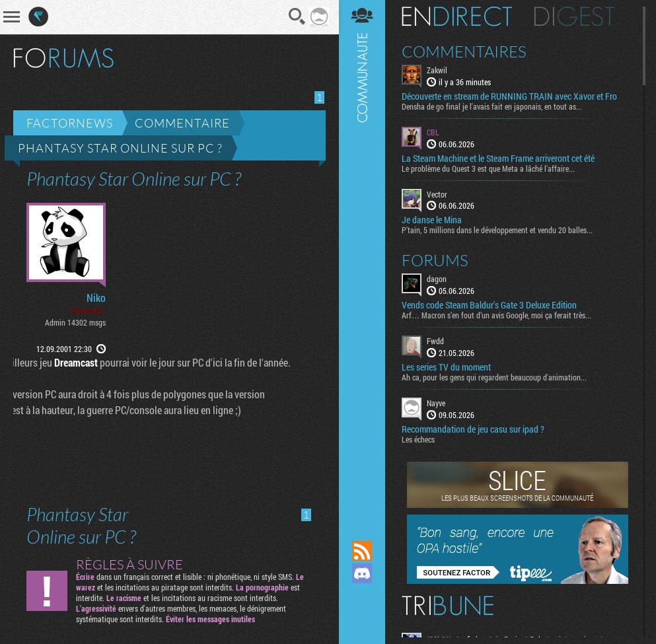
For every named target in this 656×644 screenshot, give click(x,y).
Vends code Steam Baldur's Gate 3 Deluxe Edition (489, 305)
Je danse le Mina (432, 220)
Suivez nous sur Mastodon (362, 596)
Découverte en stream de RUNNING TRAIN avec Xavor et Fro (509, 96)
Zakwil (437, 70)
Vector (437, 194)
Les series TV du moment (446, 367)
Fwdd (435, 341)
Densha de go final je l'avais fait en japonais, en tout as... (492, 106)
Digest (574, 17)
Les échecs (418, 439)
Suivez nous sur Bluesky (362, 618)
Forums (435, 260)
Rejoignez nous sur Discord (362, 573)
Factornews (70, 123)
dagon (437, 279)
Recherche (297, 17)
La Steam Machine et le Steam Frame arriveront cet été (498, 159)
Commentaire (182, 123)
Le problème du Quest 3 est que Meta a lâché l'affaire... (488, 168)
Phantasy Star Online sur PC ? (120, 148)
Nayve (436, 403)
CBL (433, 132)
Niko (96, 298)
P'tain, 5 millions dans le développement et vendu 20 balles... (497, 230)
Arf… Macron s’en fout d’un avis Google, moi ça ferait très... (496, 315)
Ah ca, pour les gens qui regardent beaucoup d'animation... (494, 377)
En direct (457, 17)
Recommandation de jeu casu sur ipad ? (473, 429)
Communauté (362, 258)
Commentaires (464, 52)
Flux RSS (362, 551)
